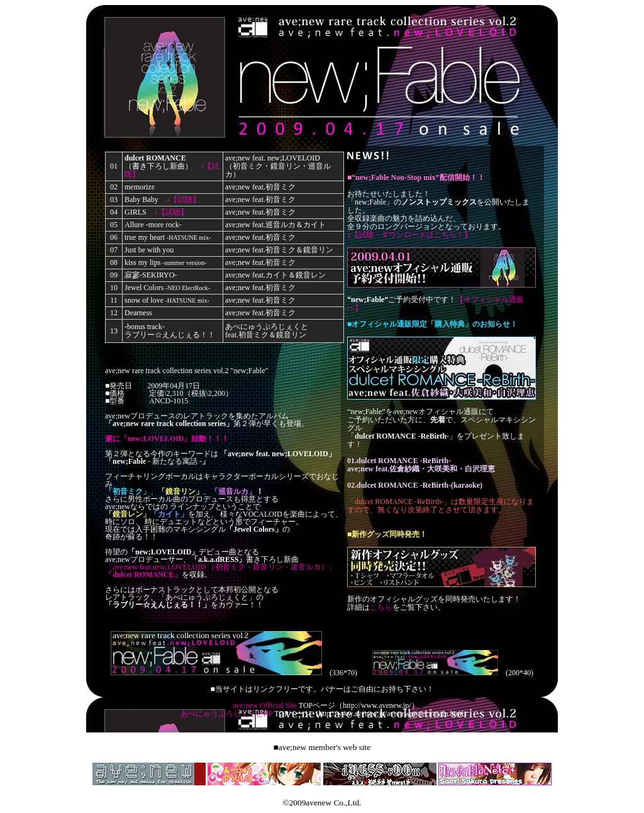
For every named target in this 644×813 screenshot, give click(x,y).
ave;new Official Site (265, 705)
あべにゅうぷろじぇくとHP (227, 714)
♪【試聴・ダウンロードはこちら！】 (409, 235)
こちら (381, 607)
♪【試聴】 (183, 199)
